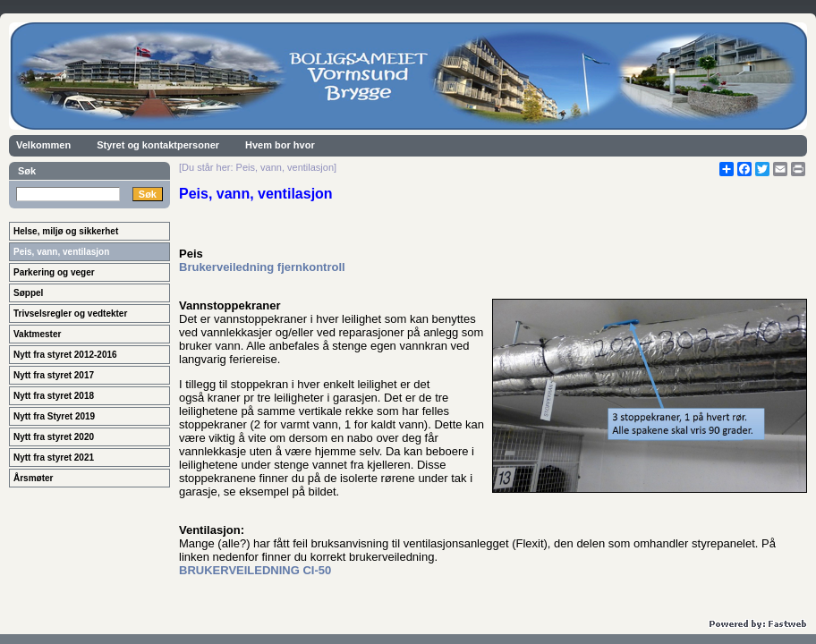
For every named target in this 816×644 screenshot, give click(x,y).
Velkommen (43, 145)
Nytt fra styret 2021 (54, 458)
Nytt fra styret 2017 (54, 375)
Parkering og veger (54, 272)
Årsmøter (33, 478)
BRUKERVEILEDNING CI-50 (255, 570)
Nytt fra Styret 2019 (54, 416)
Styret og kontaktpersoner (158, 145)
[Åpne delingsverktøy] (727, 169)
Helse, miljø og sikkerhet (66, 231)
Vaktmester (37, 334)
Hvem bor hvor (280, 145)
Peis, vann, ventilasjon (61, 252)
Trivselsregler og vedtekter (70, 314)
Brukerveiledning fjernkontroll (262, 267)
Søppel (28, 293)
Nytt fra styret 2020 (54, 437)
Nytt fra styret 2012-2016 (65, 355)
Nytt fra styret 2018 (54, 396)
